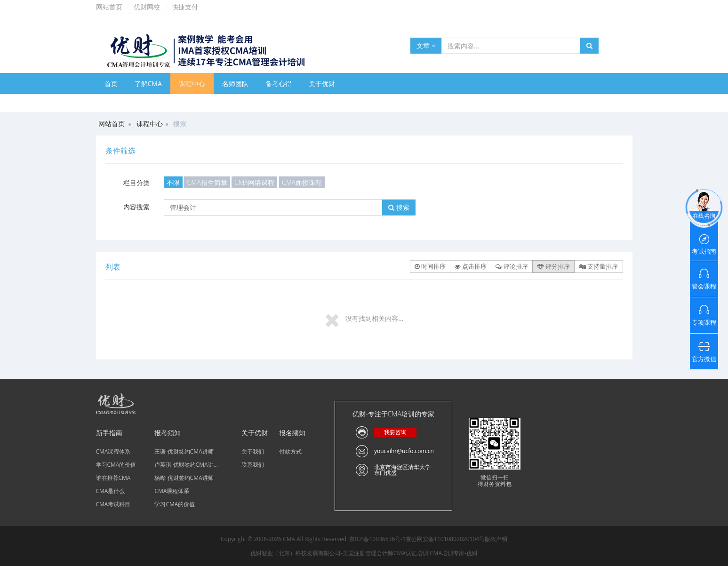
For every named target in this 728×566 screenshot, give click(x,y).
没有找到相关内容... (374, 318)
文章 (426, 45)
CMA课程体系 (113, 451)
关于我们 (253, 451)
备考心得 (279, 84)
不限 (173, 182)
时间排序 (430, 266)
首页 (111, 84)
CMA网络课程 (254, 182)
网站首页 (109, 7)
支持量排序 (598, 266)
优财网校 (147, 7)
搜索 (399, 207)
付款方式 (290, 451)
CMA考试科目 (113, 504)
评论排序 (512, 266)
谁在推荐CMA (113, 478)
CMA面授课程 (302, 182)
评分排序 (553, 266)
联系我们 (253, 465)
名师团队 (235, 84)
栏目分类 (136, 183)
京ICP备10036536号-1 (377, 539)
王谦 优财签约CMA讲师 (184, 451)
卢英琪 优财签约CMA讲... (186, 465)
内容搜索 (136, 207)
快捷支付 (185, 7)
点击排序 (471, 266)
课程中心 (192, 84)
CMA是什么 (111, 491)
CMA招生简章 (207, 182)
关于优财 (322, 84)
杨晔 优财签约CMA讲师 (184, 478)
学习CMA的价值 (116, 465)
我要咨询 (395, 432)
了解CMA (148, 84)
